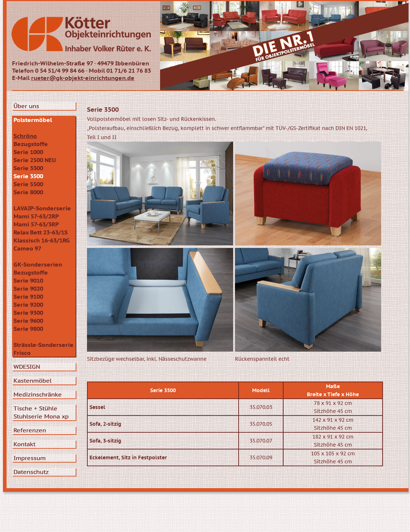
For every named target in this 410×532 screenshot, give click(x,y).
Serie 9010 (28, 280)
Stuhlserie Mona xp (41, 416)
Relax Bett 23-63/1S (41, 232)
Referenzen (30, 430)
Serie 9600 (28, 321)
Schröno (25, 136)
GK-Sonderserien (38, 264)
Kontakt (24, 444)
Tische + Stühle (35, 408)
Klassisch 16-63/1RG (42, 240)
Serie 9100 (28, 296)
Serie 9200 (28, 305)
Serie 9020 (28, 288)
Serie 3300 (28, 168)
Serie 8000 (28, 192)
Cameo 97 (27, 248)
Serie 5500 (28, 184)
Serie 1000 (28, 152)
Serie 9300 (28, 313)
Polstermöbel (33, 120)
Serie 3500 (28, 176)
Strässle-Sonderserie (43, 345)
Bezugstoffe (31, 144)
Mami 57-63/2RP (36, 216)
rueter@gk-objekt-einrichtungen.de (83, 78)
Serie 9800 (28, 329)
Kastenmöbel (33, 380)
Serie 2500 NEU (35, 160)
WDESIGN (27, 367)
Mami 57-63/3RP (36, 224)
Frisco (22, 353)
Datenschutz (31, 472)
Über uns (26, 106)
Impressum (30, 458)
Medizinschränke (38, 394)
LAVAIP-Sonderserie (42, 208)
